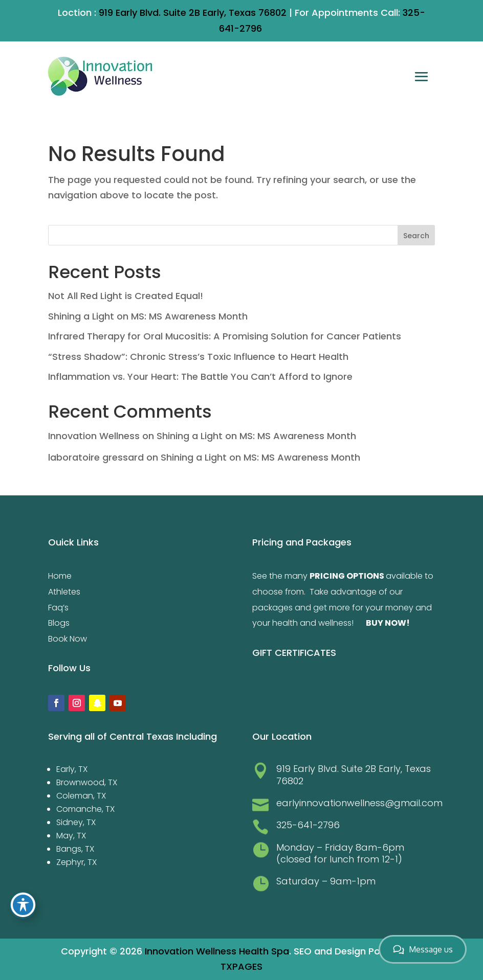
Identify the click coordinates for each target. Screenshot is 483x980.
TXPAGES (241, 966)
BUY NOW (386, 623)
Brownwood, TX (87, 782)
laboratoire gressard (96, 457)
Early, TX (72, 769)
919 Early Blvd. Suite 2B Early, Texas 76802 (193, 13)
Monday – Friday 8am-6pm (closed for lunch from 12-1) (340, 853)
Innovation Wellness (94, 436)
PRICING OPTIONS (347, 576)
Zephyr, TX (76, 862)
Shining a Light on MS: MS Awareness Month (148, 316)
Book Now (68, 639)
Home (60, 576)
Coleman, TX (81, 796)
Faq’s (58, 608)
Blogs (59, 623)
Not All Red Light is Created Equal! (126, 296)
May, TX (71, 836)
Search (416, 236)
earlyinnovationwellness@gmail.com (359, 803)
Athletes (64, 592)
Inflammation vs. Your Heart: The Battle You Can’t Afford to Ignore (200, 377)
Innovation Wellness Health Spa (217, 951)
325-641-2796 (308, 825)
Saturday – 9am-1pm (326, 881)
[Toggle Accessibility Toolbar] (23, 905)
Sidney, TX (76, 822)
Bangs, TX (75, 849)
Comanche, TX (85, 809)
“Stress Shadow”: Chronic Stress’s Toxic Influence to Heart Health (198, 357)
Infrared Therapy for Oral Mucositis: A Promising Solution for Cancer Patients (225, 336)
